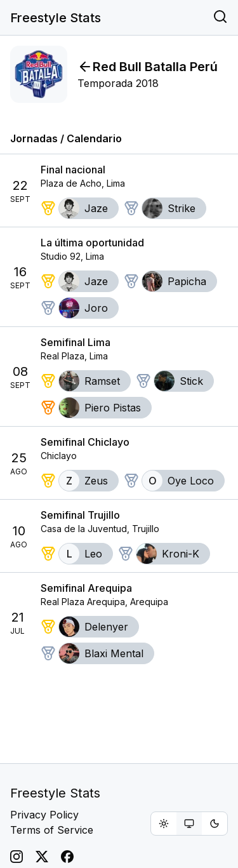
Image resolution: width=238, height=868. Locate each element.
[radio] (164, 824)
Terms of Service (52, 830)
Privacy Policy (44, 815)
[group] (189, 824)
